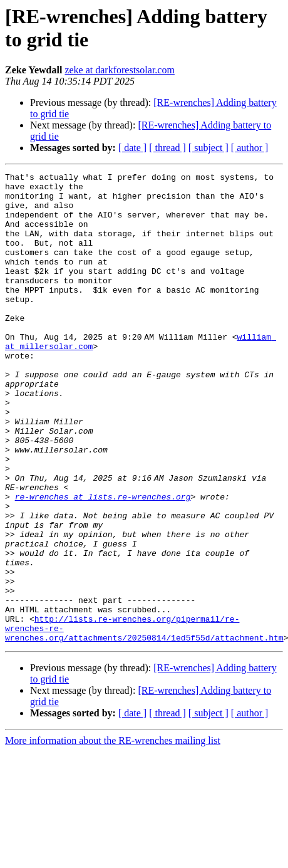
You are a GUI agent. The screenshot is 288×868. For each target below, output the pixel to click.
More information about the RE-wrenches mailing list (113, 834)
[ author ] (250, 148)
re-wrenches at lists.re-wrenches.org (103, 562)
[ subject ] (208, 148)
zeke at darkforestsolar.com (119, 70)
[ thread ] (167, 148)
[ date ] (132, 148)
